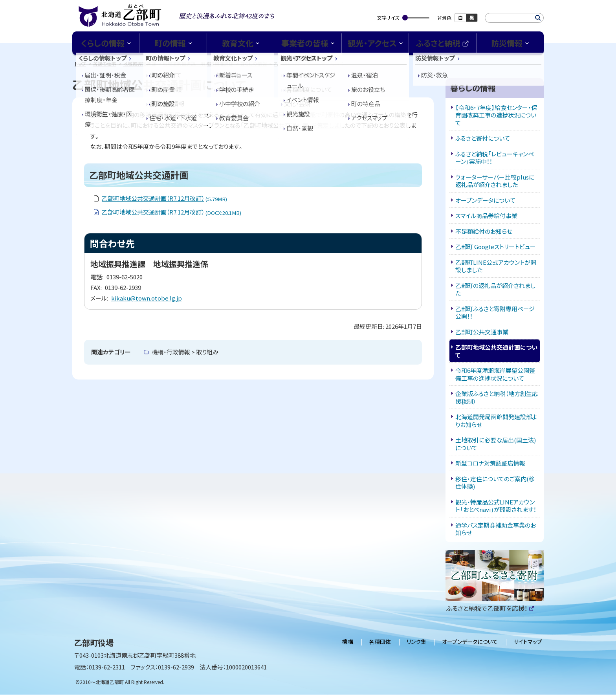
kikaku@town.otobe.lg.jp (147, 298)
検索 (538, 18)
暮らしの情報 (253, 63)
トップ (80, 63)
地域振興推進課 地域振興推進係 (198, 63)
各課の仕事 (104, 63)
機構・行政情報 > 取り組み (185, 352)
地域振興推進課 (139, 63)
